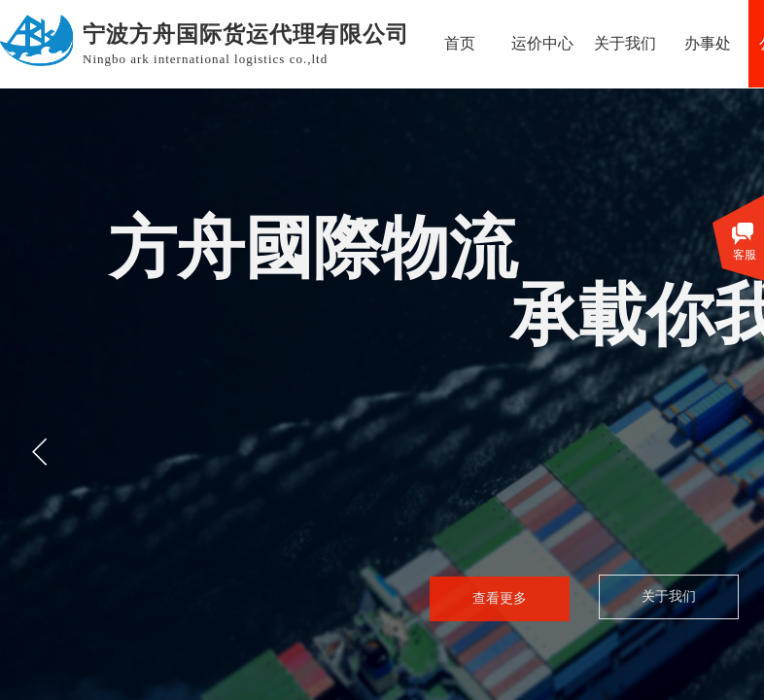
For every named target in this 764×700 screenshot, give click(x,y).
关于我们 (625, 43)
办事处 (708, 43)
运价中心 (542, 43)
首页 (460, 43)
